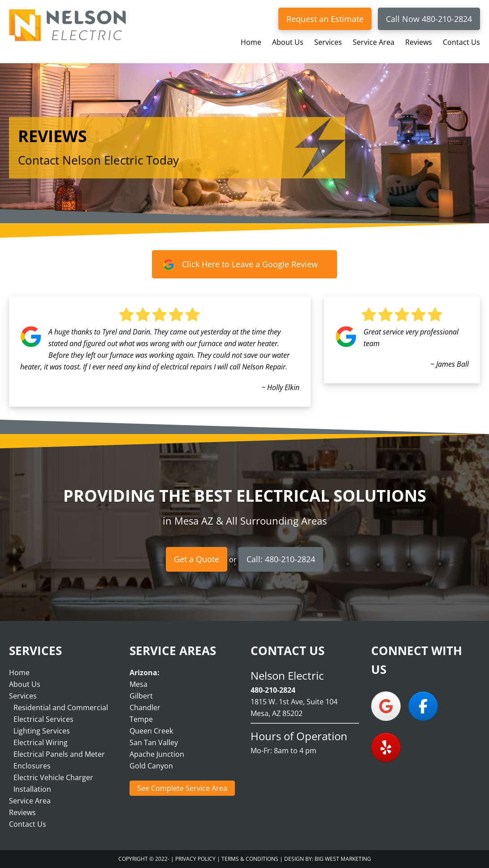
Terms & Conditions (250, 859)
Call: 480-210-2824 (281, 559)
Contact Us (28, 824)
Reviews (22, 812)
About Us (25, 684)
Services (23, 696)
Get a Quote (197, 559)
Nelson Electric (67, 25)
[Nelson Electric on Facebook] (423, 706)
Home (19, 673)
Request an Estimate (325, 19)
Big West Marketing (343, 859)
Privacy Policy (195, 859)
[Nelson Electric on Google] (386, 706)
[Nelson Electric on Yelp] (386, 747)
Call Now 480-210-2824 (429, 19)
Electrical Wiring (41, 742)
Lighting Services (42, 731)
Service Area (30, 801)
